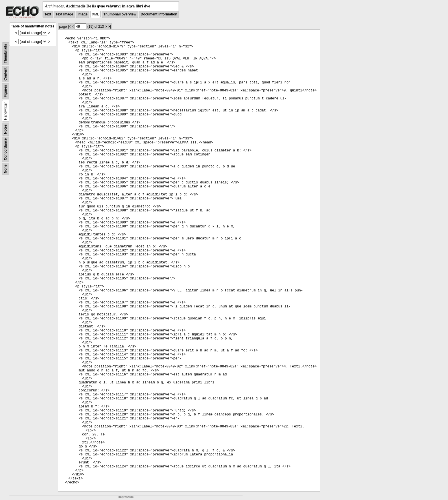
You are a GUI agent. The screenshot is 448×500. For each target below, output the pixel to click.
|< (69, 27)
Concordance (5, 149)
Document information (159, 14)
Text (48, 14)
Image (83, 14)
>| (109, 27)
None (5, 169)
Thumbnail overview (120, 14)
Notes (5, 129)
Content (5, 74)
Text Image (64, 14)
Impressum (126, 497)
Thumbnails (5, 54)
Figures (5, 91)
